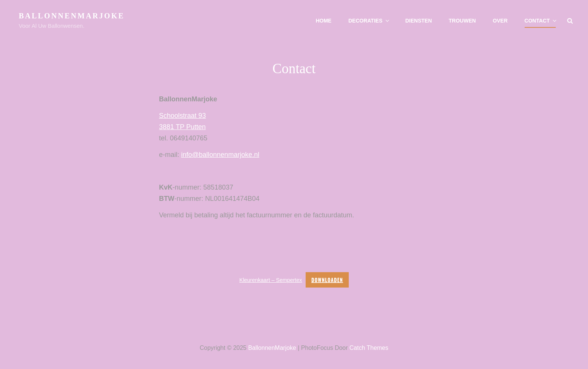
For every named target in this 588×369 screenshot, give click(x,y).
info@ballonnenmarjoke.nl (220, 155)
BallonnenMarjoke (72, 16)
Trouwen (462, 21)
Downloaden (327, 280)
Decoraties (369, 21)
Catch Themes (369, 348)
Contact (541, 21)
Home (324, 21)
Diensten (419, 21)
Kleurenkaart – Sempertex (271, 280)
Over (500, 21)
